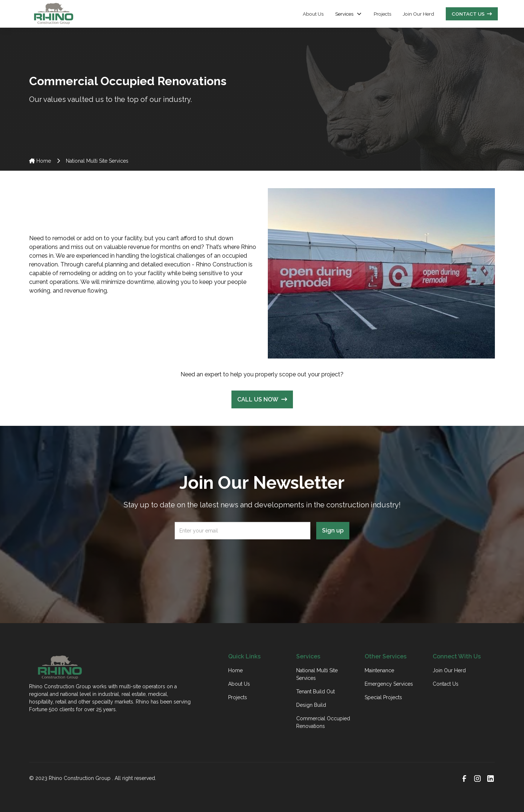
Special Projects (383, 697)
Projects (382, 14)
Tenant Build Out (315, 692)
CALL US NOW (262, 399)
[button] (349, 14)
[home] (53, 14)
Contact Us (446, 684)
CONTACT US (472, 14)
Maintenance (379, 670)
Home (40, 161)
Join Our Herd (418, 14)
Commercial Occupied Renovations (323, 722)
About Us (313, 14)
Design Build (311, 705)
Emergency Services (389, 684)
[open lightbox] (381, 273)
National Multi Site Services (317, 674)
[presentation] (262, 559)
